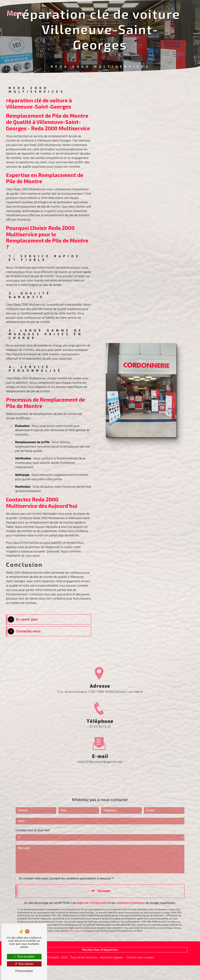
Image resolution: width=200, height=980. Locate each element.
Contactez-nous (24, 631)
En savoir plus (23, 619)
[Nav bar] (14, 9)
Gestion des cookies (140, 957)
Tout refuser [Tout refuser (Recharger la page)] (24, 964)
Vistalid (53, 957)
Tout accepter (24, 957)
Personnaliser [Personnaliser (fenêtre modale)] (24, 971)
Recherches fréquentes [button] (100, 950)
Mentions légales (111, 957)
